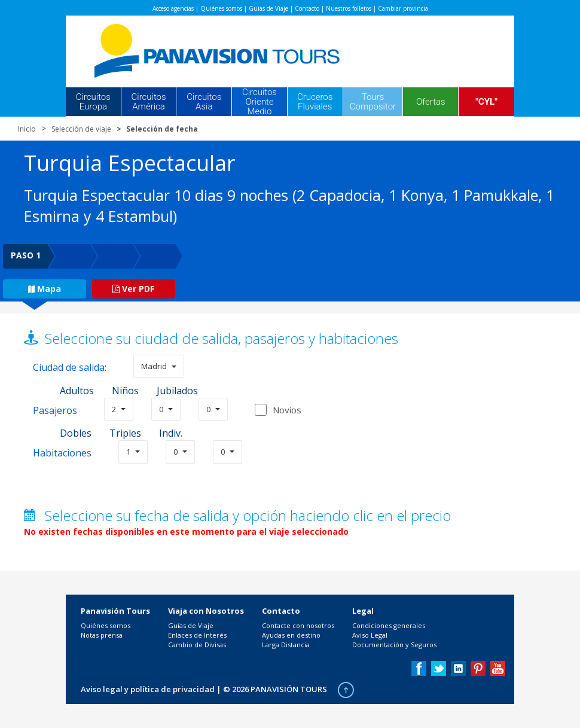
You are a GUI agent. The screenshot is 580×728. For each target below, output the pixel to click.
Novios (287, 410)
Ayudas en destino (291, 635)
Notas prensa (102, 635)
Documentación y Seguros (394, 645)
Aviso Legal (370, 635)
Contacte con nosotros (298, 625)
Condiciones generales (389, 625)
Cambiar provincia (403, 8)
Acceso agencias (173, 8)
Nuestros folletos (349, 8)
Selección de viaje (81, 129)
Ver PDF (133, 289)
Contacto (307, 8)
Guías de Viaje (268, 8)
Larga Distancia (286, 645)
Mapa (45, 289)
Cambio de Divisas (197, 645)
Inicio (27, 129)
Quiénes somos (221, 8)
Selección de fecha (162, 129)
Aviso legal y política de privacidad (148, 689)
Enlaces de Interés (197, 635)
